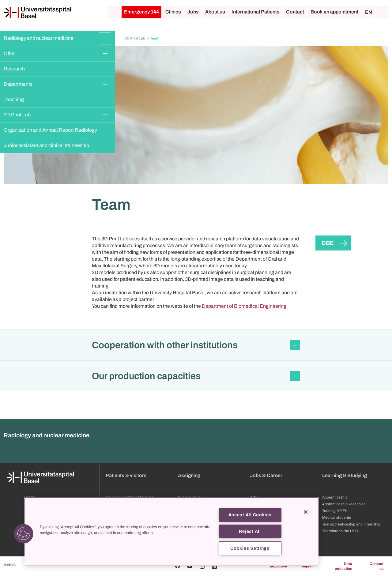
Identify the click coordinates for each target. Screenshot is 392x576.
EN (369, 12)
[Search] (382, 12)
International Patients (256, 12)
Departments (18, 84)
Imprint (308, 566)
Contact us (377, 566)
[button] (196, 345)
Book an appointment (334, 12)
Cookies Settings (250, 548)
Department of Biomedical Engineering (244, 306)
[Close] (306, 512)
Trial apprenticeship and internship (351, 524)
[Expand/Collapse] (105, 38)
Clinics (173, 12)
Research (14, 69)
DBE (328, 243)
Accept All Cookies (250, 515)
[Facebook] (178, 566)
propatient (279, 566)
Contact (295, 12)
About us (215, 12)
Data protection (343, 566)
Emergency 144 (141, 12)
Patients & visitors (126, 475)
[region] (171, 532)
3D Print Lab (17, 115)
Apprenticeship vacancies (344, 504)
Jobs (193, 12)
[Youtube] (190, 566)
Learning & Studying (345, 475)
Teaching (14, 99)
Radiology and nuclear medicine (39, 38)
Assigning (189, 475)
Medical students (337, 518)
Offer (9, 53)
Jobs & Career (266, 475)
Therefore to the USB (340, 531)
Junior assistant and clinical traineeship (46, 145)
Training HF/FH (335, 511)
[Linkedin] (214, 566)
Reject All (250, 531)
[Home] (37, 13)
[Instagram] (202, 566)
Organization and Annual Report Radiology (50, 130)
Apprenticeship (335, 497)
